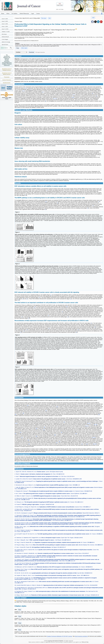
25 (95, 425)
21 (64, 422)
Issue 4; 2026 (5, 19)
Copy (18, 48)
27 (88, 426)
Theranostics (7, 77)
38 (95, 437)
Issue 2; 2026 (5, 24)
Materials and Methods (7, 58)
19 (16, 414)
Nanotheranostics (7, 83)
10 (73, 97)
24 (90, 423)
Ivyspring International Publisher (55, 641)
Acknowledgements (7, 63)
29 (37, 428)
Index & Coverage (6, 42)
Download (32, 52)
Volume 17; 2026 (6, 32)
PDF (93, 18)
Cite (50, 18)
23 (88, 423)
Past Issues (4, 34)
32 (62, 432)
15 (28, 405)
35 (55, 435)
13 (67, 306)
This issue (44, 18)
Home (3, 13)
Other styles (24, 48)
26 (96, 425)
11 (54, 98)
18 (23, 413)
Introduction (7, 56)
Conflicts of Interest (7, 64)
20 (99, 414)
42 (29, 444)
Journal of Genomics (7, 80)
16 (57, 407)
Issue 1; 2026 (5, 26)
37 (22, 437)
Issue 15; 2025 (5, 29)
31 (21, 432)
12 (56, 98)
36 (37, 436)
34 (76, 434)
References (7, 65)
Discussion (7, 61)
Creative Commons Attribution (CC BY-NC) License (59, 636)
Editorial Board (5, 37)
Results (7, 60)
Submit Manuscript (24, 13)
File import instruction (40, 52)
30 (44, 430)
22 (17, 423)
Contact (38, 13)
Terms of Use (85, 642)
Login (32, 13)
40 (60, 441)
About (8, 13)
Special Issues (5, 44)
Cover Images (5, 39)
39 (28, 440)
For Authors (14, 13)
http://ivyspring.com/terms (81, 636)
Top (7, 55)
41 (57, 443)
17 (46, 410)
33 (16, 434)
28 (44, 427)
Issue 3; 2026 (5, 21)
